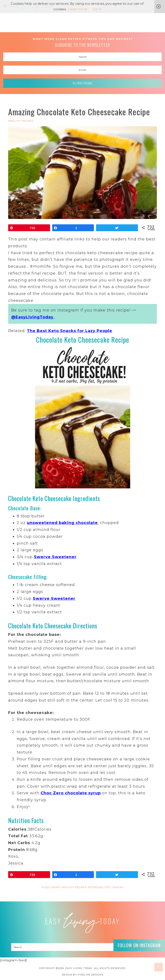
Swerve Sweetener (55, 557)
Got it (97, 9)
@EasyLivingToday (33, 317)
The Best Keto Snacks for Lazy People (70, 331)
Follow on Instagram (139, 945)
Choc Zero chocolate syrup (71, 793)
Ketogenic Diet (99, 887)
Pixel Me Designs (91, 975)
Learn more (78, 9)
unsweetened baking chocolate (62, 523)
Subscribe (82, 83)
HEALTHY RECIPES (21, 121)
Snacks (118, 887)
